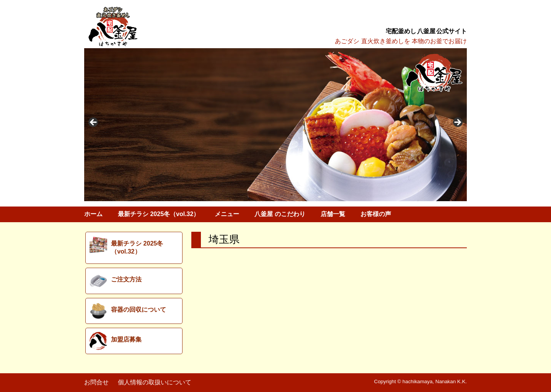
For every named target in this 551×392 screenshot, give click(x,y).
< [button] (94, 123)
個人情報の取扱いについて (155, 382)
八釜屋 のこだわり (280, 214)
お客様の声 (376, 214)
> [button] (457, 123)
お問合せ (96, 382)
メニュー (227, 214)
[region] (275, 125)
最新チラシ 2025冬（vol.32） (159, 214)
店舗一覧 (333, 214)
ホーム (93, 214)
